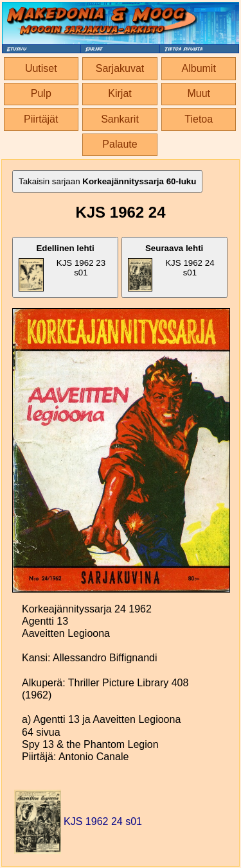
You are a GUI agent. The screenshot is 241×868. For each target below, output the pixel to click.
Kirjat (120, 93)
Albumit (199, 68)
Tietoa (199, 119)
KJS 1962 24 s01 (171, 267)
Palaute (120, 144)
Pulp (41, 93)
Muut (199, 93)
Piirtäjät (41, 119)
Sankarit (120, 119)
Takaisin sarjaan (107, 181)
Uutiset (41, 68)
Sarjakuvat (120, 68)
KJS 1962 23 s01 (62, 267)
